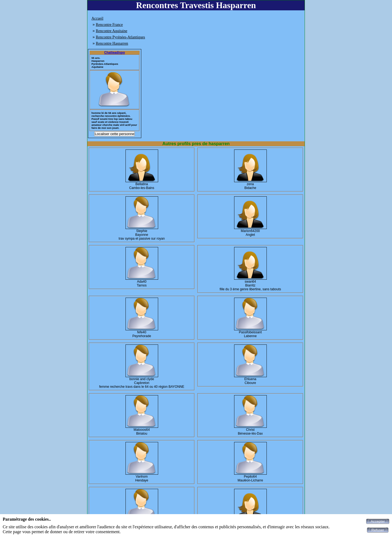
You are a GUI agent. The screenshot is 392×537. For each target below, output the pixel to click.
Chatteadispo (115, 53)
